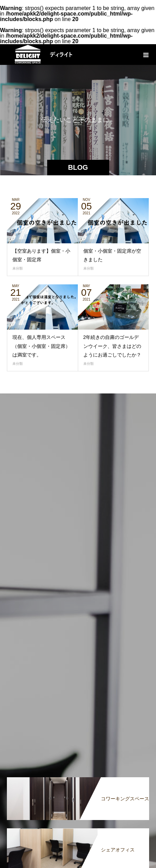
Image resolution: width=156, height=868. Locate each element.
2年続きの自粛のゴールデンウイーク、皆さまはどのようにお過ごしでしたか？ (112, 346)
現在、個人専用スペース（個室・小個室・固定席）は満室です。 (41, 346)
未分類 (18, 268)
